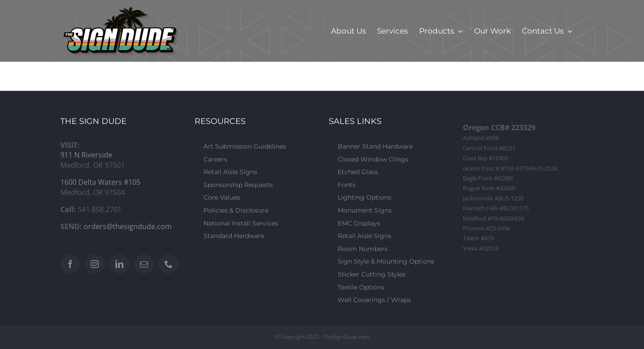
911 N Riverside (86, 155)
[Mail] (144, 264)
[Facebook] (70, 264)
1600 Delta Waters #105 (100, 182)
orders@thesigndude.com (128, 226)
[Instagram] (95, 264)
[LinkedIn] (119, 264)
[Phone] (169, 264)
